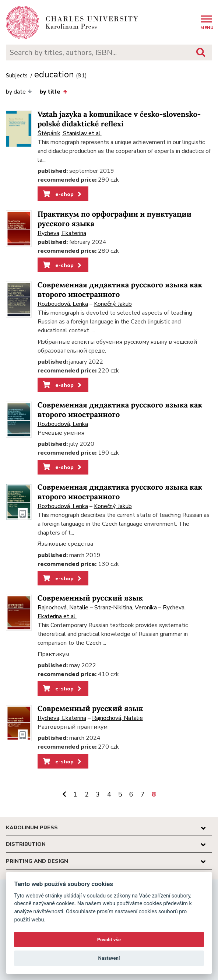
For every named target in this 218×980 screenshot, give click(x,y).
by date (19, 92)
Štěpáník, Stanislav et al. (70, 133)
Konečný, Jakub (113, 304)
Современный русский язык (90, 598)
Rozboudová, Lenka (63, 304)
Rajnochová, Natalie (63, 608)
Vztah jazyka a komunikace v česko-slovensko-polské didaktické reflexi (119, 119)
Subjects (17, 76)
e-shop (63, 194)
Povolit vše (109, 940)
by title (53, 92)
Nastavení (109, 958)
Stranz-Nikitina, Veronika (126, 608)
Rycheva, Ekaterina (62, 233)
